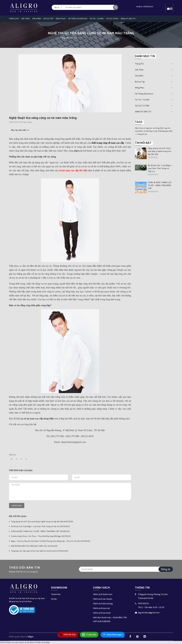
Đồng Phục (61, 19)
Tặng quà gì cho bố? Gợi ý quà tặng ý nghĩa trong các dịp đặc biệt (160, 151)
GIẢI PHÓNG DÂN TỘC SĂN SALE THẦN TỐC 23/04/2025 (34, 546)
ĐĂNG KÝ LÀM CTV (129, 19)
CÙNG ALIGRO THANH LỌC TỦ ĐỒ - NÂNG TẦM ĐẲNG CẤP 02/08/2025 (40, 531)
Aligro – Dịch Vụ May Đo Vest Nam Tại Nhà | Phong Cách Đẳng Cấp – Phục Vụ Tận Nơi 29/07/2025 (51, 541)
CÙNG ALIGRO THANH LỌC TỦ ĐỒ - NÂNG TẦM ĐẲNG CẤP (160, 185)
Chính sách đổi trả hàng (103, 604)
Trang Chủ (14, 19)
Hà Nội (54, 599)
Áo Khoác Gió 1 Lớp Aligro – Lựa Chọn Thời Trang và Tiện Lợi (160, 168)
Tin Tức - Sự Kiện (97, 19)
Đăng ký (166, 569)
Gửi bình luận (17, 506)
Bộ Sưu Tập (49, 19)
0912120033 (148, 7)
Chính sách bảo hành (102, 613)
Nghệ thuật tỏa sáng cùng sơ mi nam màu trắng (43, 118)
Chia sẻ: (13, 455)
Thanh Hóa (56, 594)
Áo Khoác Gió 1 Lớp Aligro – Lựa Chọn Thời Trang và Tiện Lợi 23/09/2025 (40, 526)
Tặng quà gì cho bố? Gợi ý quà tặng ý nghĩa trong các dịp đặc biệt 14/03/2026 (42, 521)
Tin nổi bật (143, 143)
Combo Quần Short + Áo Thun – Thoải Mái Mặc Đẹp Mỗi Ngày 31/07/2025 (41, 536)
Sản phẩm (37, 19)
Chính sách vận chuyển (103, 599)
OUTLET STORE (113, 19)
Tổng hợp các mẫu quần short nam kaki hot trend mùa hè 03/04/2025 (40, 551)
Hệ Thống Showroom (78, 19)
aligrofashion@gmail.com (149, 613)
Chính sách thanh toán (103, 594)
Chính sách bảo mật (101, 608)
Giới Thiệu (26, 19)
